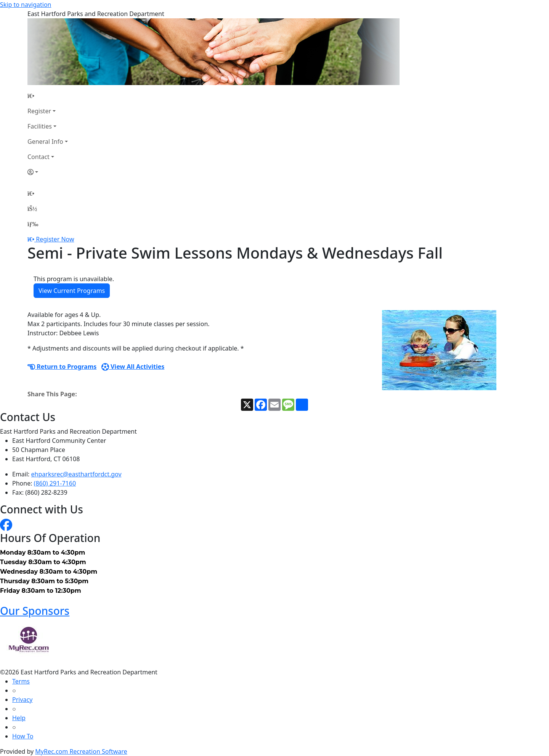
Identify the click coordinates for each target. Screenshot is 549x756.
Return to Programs (62, 367)
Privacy (22, 700)
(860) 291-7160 (55, 483)
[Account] (48, 172)
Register (39, 111)
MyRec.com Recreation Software (81, 751)
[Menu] (33, 224)
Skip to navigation (26, 5)
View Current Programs (72, 291)
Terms (21, 681)
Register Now (55, 239)
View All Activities (133, 367)
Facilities (40, 126)
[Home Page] (48, 96)
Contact (39, 157)
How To (23, 736)
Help (19, 718)
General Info (45, 142)
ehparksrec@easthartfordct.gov (76, 474)
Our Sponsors (35, 611)
